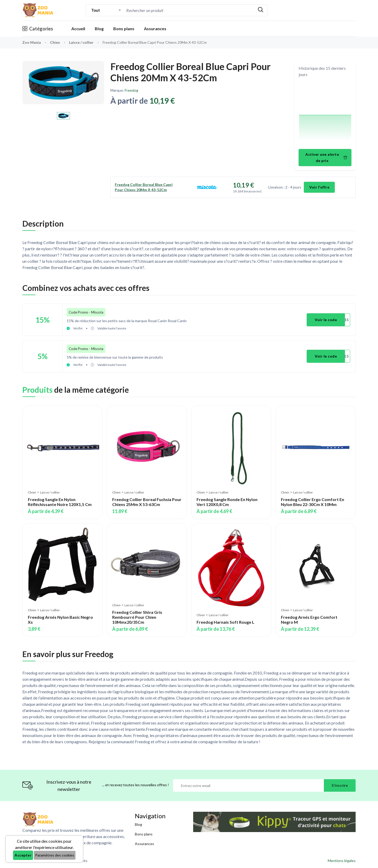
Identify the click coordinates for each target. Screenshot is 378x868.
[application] (325, 114)
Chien (55, 42)
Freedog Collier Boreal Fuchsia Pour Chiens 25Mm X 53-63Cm (147, 502)
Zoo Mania (32, 42)
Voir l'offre (319, 187)
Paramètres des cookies (55, 855)
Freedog (131, 90)
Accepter (23, 855)
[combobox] (106, 10)
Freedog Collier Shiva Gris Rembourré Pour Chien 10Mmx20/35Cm (137, 617)
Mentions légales (342, 861)
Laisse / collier (82, 42)
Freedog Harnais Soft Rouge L (225, 622)
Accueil (78, 29)
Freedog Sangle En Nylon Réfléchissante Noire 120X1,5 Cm (60, 502)
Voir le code (326, 320)
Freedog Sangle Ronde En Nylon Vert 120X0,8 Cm (227, 502)
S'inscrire (340, 785)
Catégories (38, 29)
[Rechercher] (261, 10)
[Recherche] (189, 10)
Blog (99, 29)
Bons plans (124, 29)
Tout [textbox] (95, 10)
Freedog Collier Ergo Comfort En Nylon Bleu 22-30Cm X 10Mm (313, 502)
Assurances (155, 29)
